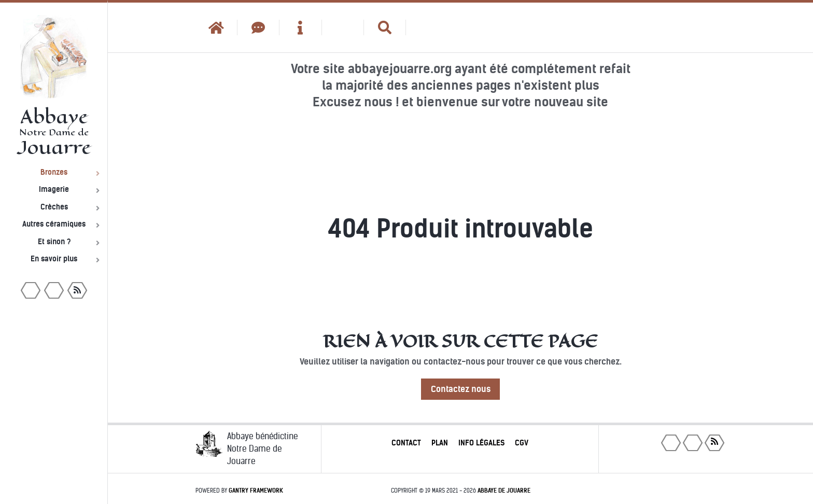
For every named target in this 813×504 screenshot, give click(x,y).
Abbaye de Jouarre (504, 491)
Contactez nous (461, 389)
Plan (440, 443)
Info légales (481, 443)
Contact (406, 443)
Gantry (256, 491)
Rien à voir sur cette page (460, 341)
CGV (522, 443)
